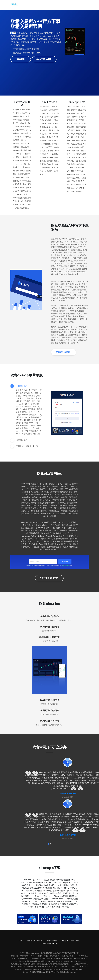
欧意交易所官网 (52, 940)
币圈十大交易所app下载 (49, 943)
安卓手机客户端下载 (68, 835)
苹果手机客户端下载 (68, 793)
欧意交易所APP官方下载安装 (71, 940)
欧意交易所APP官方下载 (35, 940)
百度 (21, 940)
